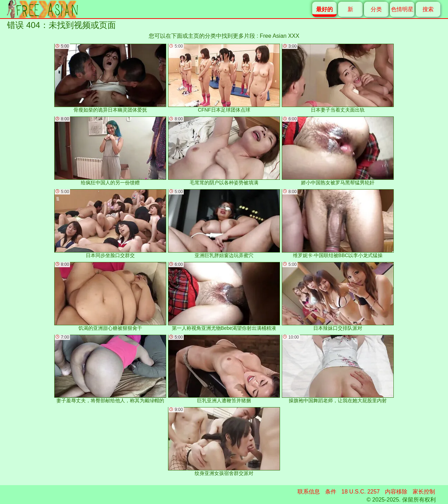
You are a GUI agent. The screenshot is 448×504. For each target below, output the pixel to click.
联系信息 (309, 492)
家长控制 (424, 492)
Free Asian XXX (279, 36)
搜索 (428, 9)
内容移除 (396, 492)
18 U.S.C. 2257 (361, 492)
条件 (331, 492)
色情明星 (402, 9)
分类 (376, 9)
